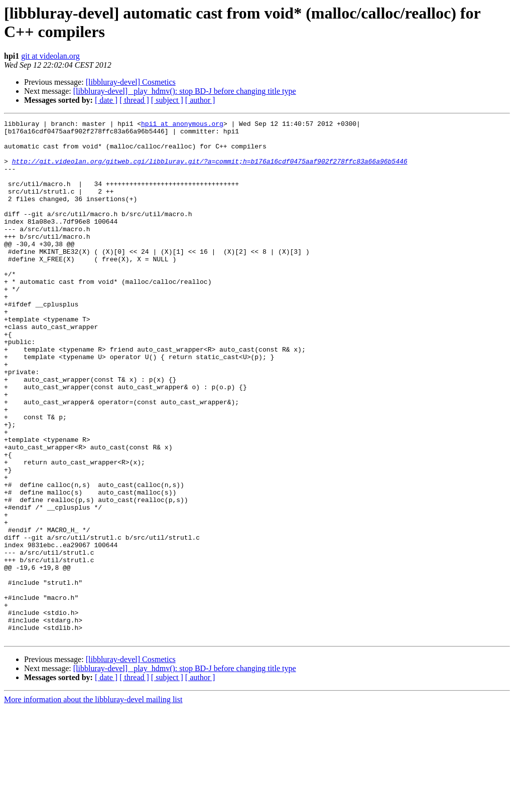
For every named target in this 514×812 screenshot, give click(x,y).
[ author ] (200, 100)
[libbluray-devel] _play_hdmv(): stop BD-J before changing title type (185, 91)
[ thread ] (134, 100)
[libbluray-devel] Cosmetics (131, 82)
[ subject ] (167, 100)
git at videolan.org (50, 56)
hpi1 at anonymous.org (182, 125)
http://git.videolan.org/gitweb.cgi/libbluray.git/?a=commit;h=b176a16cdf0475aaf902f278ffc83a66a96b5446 (210, 170)
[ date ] (106, 100)
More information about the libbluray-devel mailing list (93, 803)
